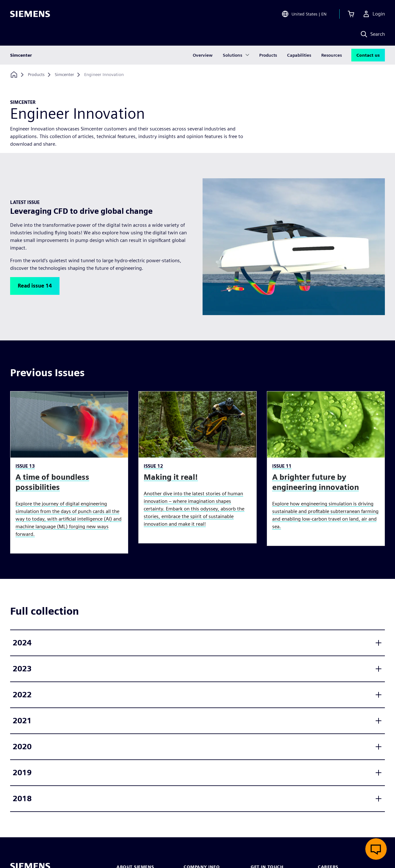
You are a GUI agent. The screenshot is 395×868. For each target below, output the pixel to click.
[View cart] (351, 14)
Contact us (368, 55)
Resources (332, 55)
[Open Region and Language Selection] (304, 14)
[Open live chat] (376, 849)
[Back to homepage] (14, 75)
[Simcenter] (64, 75)
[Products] (36, 75)
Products (268, 55)
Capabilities (299, 55)
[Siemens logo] (30, 14)
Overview (203, 55)
